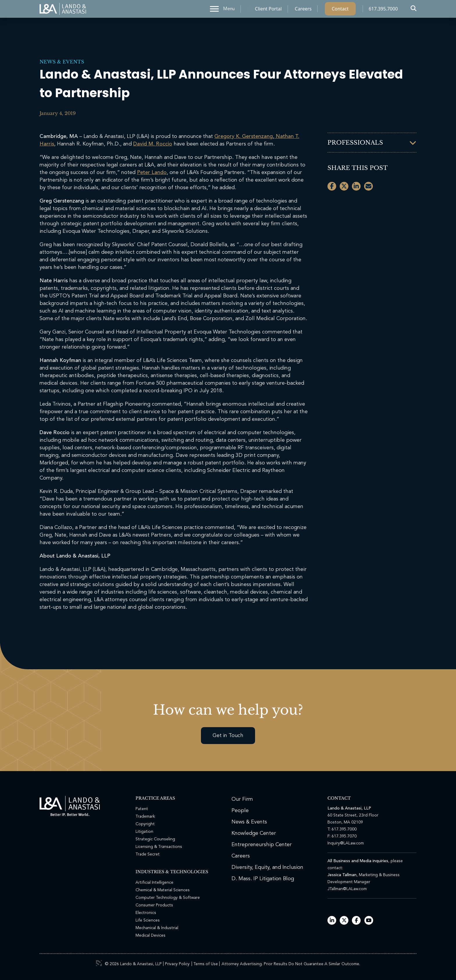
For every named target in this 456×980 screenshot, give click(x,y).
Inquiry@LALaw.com (346, 843)
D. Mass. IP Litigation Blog (263, 879)
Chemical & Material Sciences (163, 890)
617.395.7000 (383, 10)
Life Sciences (148, 920)
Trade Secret (148, 854)
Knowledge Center (254, 833)
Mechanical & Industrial (157, 928)
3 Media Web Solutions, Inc (99, 963)
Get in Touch (228, 736)
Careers (303, 10)
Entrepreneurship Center (262, 845)
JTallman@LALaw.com (347, 889)
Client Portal (268, 10)
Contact (340, 10)
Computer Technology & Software (168, 898)
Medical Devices (150, 935)
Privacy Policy (177, 964)
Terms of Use (206, 964)
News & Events (62, 62)
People (240, 811)
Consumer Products (154, 905)
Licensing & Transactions (159, 847)
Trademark (145, 816)
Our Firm (242, 799)
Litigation (144, 832)
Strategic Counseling (155, 839)
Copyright (145, 824)
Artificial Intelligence (154, 883)
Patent (142, 809)
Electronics (146, 913)
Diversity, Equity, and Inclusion (267, 867)
